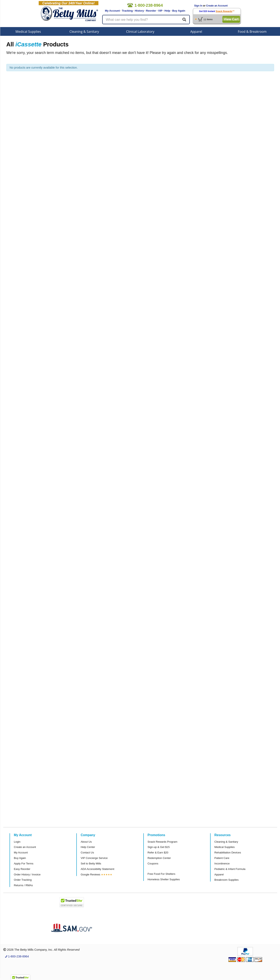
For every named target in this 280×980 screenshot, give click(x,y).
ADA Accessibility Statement (97, 869)
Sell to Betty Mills (91, 864)
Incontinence (222, 864)
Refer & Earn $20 (158, 853)
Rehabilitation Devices (228, 853)
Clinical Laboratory (140, 32)
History (139, 11)
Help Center (88, 847)
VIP (160, 11)
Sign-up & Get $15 (159, 847)
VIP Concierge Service (94, 858)
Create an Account (217, 6)
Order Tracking (23, 880)
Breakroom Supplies (227, 880)
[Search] (184, 20)
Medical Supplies (28, 32)
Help (167, 11)
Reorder (151, 11)
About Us (86, 842)
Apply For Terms (24, 864)
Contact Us (87, 853)
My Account (112, 11)
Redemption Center (159, 858)
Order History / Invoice (27, 874)
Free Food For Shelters (161, 874)
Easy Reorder (22, 869)
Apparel (196, 32)
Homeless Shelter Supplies (164, 879)
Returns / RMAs (23, 885)
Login (17, 842)
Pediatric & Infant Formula (230, 869)
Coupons (153, 864)
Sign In (198, 6)
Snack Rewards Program (163, 842)
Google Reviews (90, 874)
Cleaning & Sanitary (84, 32)
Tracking (127, 11)
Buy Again (179, 11)
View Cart (231, 19)
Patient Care (222, 858)
